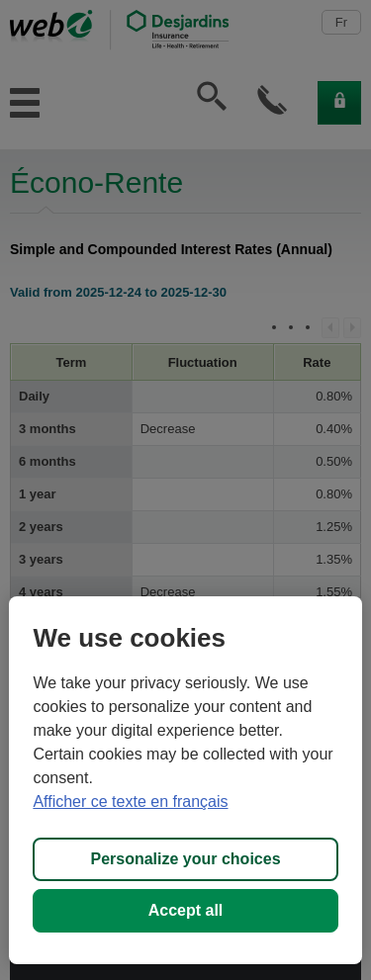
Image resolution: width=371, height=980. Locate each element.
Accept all (186, 910)
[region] (185, 780)
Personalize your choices (185, 859)
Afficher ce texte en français (130, 802)
